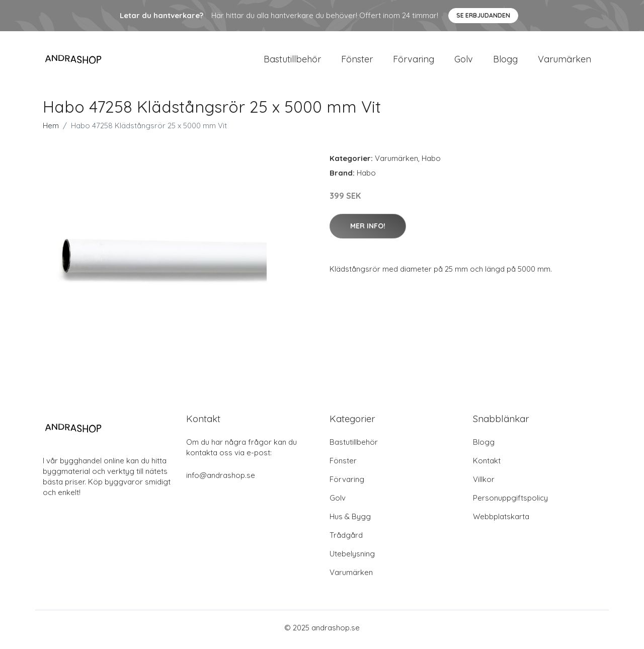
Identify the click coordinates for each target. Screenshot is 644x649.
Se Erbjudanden (483, 15)
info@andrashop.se (221, 479)
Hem (51, 130)
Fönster (357, 61)
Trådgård (346, 539)
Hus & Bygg (350, 520)
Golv (464, 61)
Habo (431, 163)
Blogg (505, 61)
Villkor (484, 483)
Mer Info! (368, 230)
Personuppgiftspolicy (510, 502)
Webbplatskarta (501, 520)
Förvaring (414, 61)
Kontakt (487, 465)
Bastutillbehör (292, 61)
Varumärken (565, 61)
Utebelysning (352, 558)
